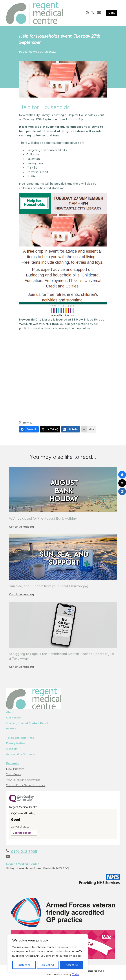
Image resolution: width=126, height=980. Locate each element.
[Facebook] (29, 429)
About (10, 712)
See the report (22, 833)
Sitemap (12, 749)
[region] (48, 954)
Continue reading (21, 527)
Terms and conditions (20, 738)
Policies (11, 729)
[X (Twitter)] (50, 429)
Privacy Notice (15, 743)
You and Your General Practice (26, 785)
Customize (24, 965)
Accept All (72, 965)
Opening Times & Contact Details (28, 723)
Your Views (14, 774)
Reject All (48, 965)
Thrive (76, 974)
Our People (13, 718)
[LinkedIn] (71, 429)
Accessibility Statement (22, 754)
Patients (13, 763)
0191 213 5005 (24, 852)
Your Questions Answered (23, 780)
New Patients (15, 769)
